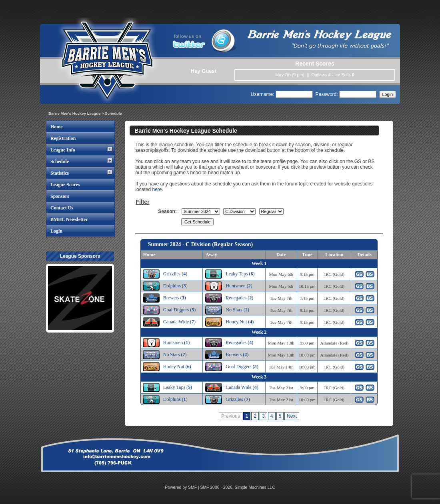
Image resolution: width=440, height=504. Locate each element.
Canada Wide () (179, 322)
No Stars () (237, 310)
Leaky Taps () (240, 274)
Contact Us (62, 208)
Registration (63, 138)
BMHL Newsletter (69, 219)
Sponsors (60, 196)
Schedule (60, 161)
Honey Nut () (240, 322)
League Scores (65, 185)
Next (292, 416)
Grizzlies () (175, 274)
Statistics (60, 173)
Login (56, 231)
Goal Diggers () (179, 310)
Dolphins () (175, 286)
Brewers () (175, 298)
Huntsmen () (239, 286)
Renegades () (239, 298)
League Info (63, 150)
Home (57, 127)
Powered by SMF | (182, 487)
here (157, 189)
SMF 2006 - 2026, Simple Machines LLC (238, 487)
